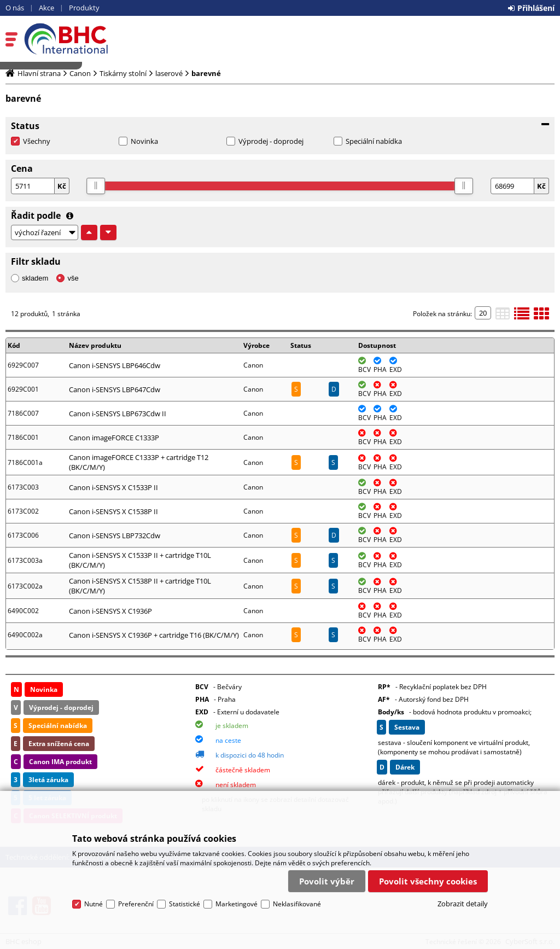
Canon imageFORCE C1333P (114, 438)
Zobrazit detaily (463, 904)
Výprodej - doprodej (271, 141)
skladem (35, 278)
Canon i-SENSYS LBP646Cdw (115, 365)
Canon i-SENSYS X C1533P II (113, 487)
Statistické (185, 904)
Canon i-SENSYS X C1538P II (113, 511)
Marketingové (237, 904)
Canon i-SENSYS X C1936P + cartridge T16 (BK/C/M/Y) (154, 635)
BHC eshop (86, 39)
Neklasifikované (297, 904)
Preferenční (136, 904)
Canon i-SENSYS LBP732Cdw (115, 535)
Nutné (94, 904)
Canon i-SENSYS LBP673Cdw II (118, 414)
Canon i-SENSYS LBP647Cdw (115, 389)
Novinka (144, 141)
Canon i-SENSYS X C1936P (110, 611)
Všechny (37, 141)
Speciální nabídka (374, 141)
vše (73, 278)
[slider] (96, 186)
